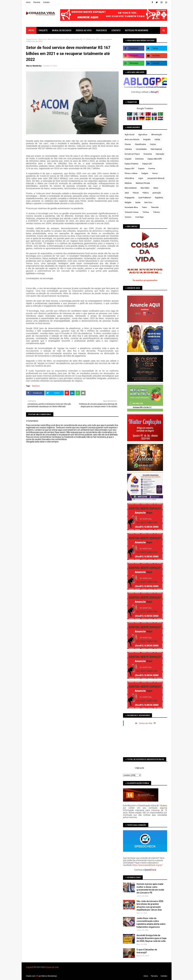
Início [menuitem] (31, 30)
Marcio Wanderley (34, 66)
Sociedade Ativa (131, 207)
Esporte (141, 169)
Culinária (128, 149)
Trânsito (156, 212)
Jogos (141, 178)
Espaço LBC (147, 164)
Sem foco (42, 39)
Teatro (144, 207)
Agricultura (143, 135)
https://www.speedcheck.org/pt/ (147, 865)
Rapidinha (159, 198)
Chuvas (128, 144)
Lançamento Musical (156, 178)
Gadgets (145, 173)
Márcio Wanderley (49, 976)
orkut (127, 193)
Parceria (37, 2)
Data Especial (156, 149)
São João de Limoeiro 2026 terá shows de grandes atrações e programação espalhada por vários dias (150, 906)
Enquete (128, 159)
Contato (46, 2)
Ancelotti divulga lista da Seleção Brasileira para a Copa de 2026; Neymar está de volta (151, 938)
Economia (148, 154)
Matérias (128, 183)
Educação (160, 154)
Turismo (128, 217)
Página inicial (31, 39)
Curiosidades (141, 149)
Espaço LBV (129, 169)
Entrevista (139, 159)
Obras (156, 188)
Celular (157, 139)
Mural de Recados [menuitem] (62, 30)
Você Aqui (139, 217)
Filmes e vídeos (131, 173)
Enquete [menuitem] (43, 30)
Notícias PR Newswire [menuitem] (137, 30)
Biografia (147, 139)
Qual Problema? (145, 198)
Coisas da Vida (145, 723)
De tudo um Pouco (132, 154)
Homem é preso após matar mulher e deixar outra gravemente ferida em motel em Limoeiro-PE (150, 888)
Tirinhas (146, 212)
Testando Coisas (132, 212)
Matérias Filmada (143, 183)
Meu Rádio (145, 188)
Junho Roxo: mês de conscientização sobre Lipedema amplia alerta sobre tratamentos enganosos (151, 923)
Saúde (138, 203)
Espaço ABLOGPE (155, 159)
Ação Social (129, 135)
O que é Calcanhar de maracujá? (147, 951)
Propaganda (129, 198)
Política (146, 193)
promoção (157, 193)
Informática (129, 178)
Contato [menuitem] (116, 30)
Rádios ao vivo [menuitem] (84, 30)
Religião (128, 203)
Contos (153, 144)
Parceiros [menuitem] (101, 30)
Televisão (155, 207)
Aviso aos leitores (132, 139)
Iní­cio (28, 2)
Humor (155, 173)
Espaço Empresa (131, 164)
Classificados (140, 144)
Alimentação (156, 135)
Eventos (152, 169)
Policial (136, 193)
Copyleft (30, 967)
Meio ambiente (131, 188)
